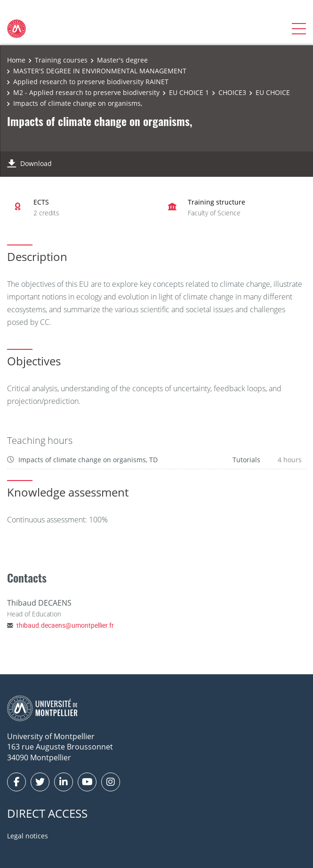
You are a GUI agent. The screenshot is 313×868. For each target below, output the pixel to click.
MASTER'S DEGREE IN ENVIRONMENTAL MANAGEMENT (100, 71)
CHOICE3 (232, 92)
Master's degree (122, 60)
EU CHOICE (273, 92)
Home (16, 60)
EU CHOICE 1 (189, 92)
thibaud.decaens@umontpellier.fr (65, 625)
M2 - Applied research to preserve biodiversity (86, 92)
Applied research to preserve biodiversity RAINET (91, 82)
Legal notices (28, 836)
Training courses (61, 60)
